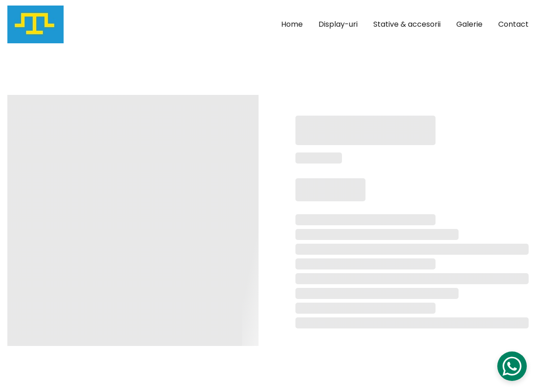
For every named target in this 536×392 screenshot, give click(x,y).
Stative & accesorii (407, 24)
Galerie (469, 24)
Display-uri (338, 24)
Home (292, 24)
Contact (513, 24)
